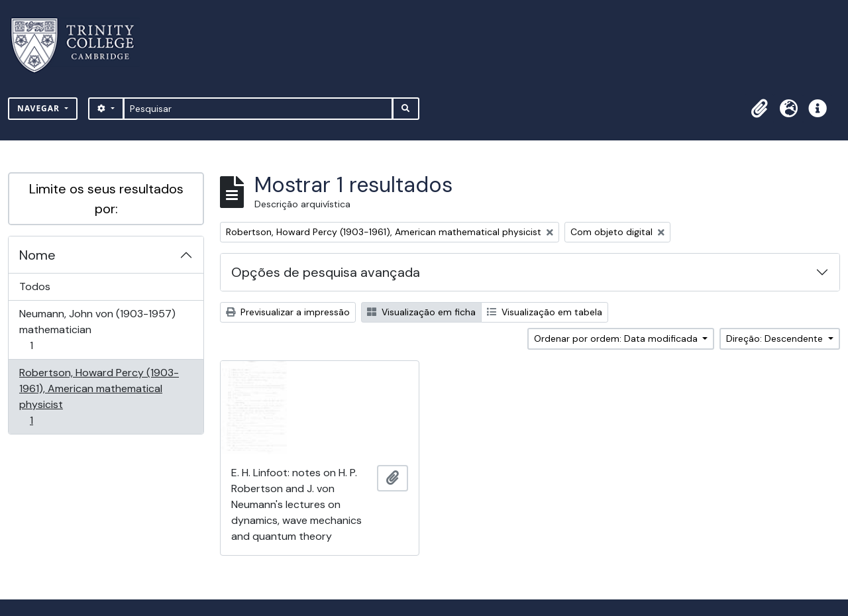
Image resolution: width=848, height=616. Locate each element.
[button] (759, 109)
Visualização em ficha (421, 312)
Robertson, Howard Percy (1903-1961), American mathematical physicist (99, 396)
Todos (35, 286)
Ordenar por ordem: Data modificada (617, 338)
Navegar (40, 108)
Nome (37, 255)
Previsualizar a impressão (288, 312)
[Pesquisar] (258, 109)
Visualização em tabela (545, 312)
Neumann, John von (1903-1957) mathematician (97, 330)
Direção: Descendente (776, 338)
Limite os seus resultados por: (106, 199)
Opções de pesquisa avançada (326, 272)
